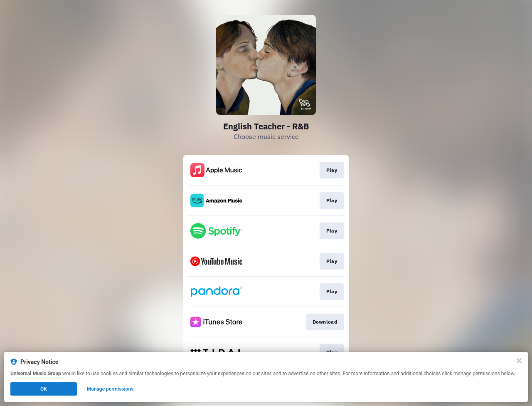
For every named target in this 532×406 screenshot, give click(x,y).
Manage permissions (110, 389)
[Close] (519, 361)
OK (44, 389)
